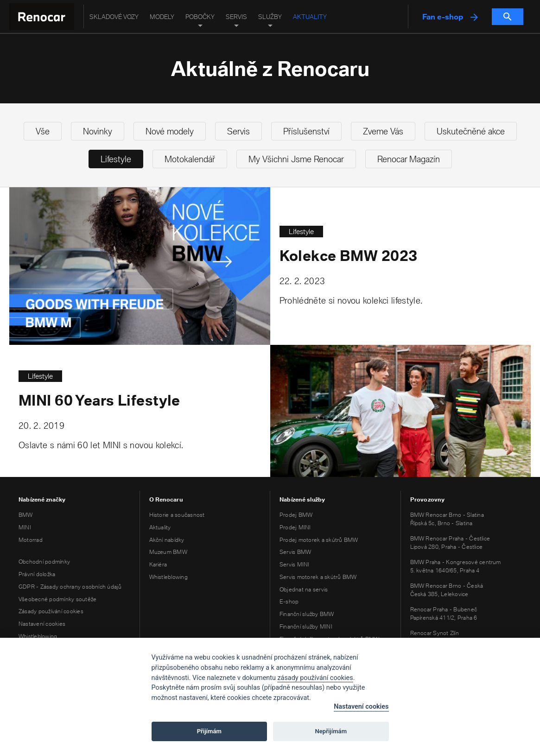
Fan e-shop (450, 17)
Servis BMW (295, 552)
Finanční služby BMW (307, 614)
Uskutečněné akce (471, 131)
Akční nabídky (167, 540)
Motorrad (31, 540)
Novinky (98, 131)
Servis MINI (295, 564)
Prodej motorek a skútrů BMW (319, 540)
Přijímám (209, 731)
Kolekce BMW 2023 (349, 256)
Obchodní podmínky (44, 562)
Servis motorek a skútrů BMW (318, 577)
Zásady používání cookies (51, 611)
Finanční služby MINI (306, 626)
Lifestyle (116, 159)
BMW (26, 515)
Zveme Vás (383, 131)
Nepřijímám (331, 731)
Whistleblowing (38, 636)
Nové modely (170, 131)
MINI (25, 527)
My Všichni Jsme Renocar (296, 159)
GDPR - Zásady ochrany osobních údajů (70, 587)
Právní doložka (37, 574)
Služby (270, 17)
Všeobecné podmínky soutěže (57, 599)
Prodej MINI (295, 527)
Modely (162, 17)
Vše (43, 131)
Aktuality (310, 17)
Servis (236, 17)
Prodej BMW (296, 515)
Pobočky (200, 17)
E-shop (289, 601)
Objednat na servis (304, 589)
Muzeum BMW (168, 552)
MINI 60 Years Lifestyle (99, 400)
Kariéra (158, 564)
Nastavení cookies (42, 624)
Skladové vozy (114, 17)
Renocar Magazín (409, 159)
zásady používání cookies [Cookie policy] (315, 678)
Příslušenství (306, 131)
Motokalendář (190, 159)
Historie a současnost (177, 515)
